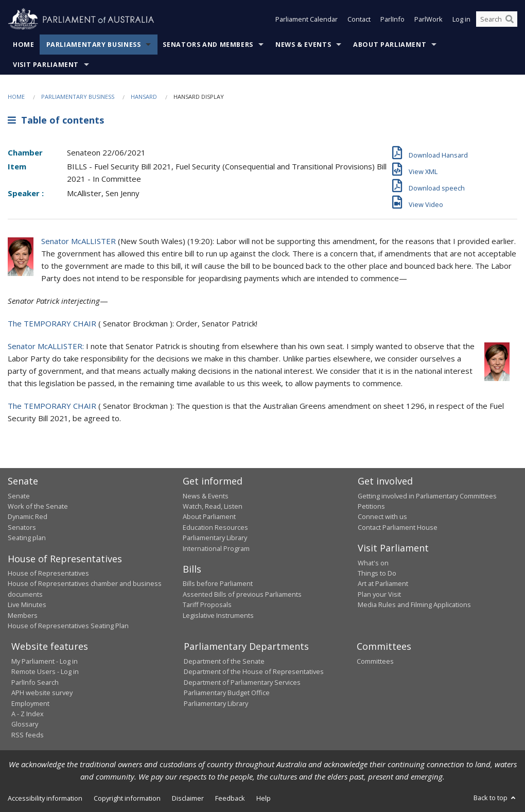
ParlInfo (392, 20)
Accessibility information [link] (45, 798)
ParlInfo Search (35, 682)
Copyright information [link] (127, 798)
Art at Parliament (383, 583)
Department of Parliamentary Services (242, 682)
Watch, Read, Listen (213, 506)
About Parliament (390, 45)
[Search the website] (497, 20)
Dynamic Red (28, 516)
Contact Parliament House (398, 527)
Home (24, 45)
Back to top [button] (495, 798)
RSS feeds (28, 735)
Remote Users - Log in (45, 671)
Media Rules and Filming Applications (414, 604)
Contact (359, 20)
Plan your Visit (379, 594)
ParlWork (428, 20)
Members (23, 615)
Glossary (25, 724)
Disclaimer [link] (188, 798)
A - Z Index (28, 714)
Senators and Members (208, 45)
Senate (19, 496)
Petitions (371, 506)
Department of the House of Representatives (254, 671)
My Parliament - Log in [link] (45, 661)
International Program (216, 548)
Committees (375, 661)
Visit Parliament (46, 65)
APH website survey (42, 693)
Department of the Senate (224, 661)
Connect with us (382, 516)
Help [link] (264, 798)
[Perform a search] (510, 20)
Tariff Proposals (207, 604)
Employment (30, 703)
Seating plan (27, 538)
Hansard (144, 97)
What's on (373, 563)
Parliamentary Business (94, 45)
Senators (22, 527)
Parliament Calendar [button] (307, 20)
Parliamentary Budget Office (227, 693)
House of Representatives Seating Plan (68, 626)
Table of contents (56, 120)
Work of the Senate (38, 506)
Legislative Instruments (218, 615)
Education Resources (215, 527)
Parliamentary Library (215, 538)
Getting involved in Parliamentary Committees (427, 496)
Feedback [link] (230, 798)
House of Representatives (48, 573)
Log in (461, 20)
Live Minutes (27, 604)
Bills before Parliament (218, 583)
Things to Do (377, 573)
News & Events (303, 45)
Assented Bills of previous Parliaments (242, 594)
